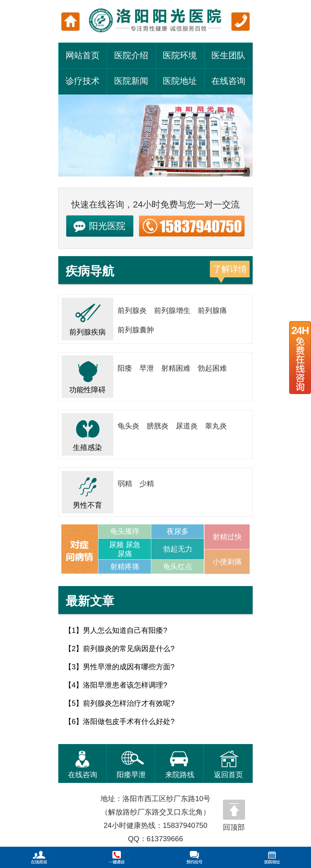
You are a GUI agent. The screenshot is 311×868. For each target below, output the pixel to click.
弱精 (125, 484)
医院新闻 (131, 81)
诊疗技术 (83, 81)
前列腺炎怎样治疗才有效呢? (129, 703)
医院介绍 (131, 55)
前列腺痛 (212, 310)
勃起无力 (178, 549)
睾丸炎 (216, 426)
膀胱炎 (158, 426)
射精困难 (176, 368)
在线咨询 (228, 81)
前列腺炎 (132, 310)
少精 (147, 484)
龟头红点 (178, 566)
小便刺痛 (227, 562)
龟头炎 (128, 426)
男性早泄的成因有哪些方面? (129, 667)
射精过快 (227, 537)
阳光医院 (107, 226)
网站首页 (83, 55)
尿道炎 (187, 426)
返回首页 (228, 765)
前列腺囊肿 (136, 330)
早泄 (147, 368)
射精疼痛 (125, 566)
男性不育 (87, 490)
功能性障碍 (87, 375)
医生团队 (228, 55)
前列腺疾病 (87, 317)
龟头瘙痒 (125, 531)
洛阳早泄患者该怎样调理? (125, 685)
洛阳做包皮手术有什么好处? (129, 721)
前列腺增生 (172, 310)
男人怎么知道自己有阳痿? (125, 630)
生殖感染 (87, 432)
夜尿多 (178, 531)
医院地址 (180, 81)
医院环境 (180, 55)
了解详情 (230, 269)
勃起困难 (212, 368)
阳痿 (125, 368)
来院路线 (180, 765)
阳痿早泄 (131, 765)
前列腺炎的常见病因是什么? (129, 648)
